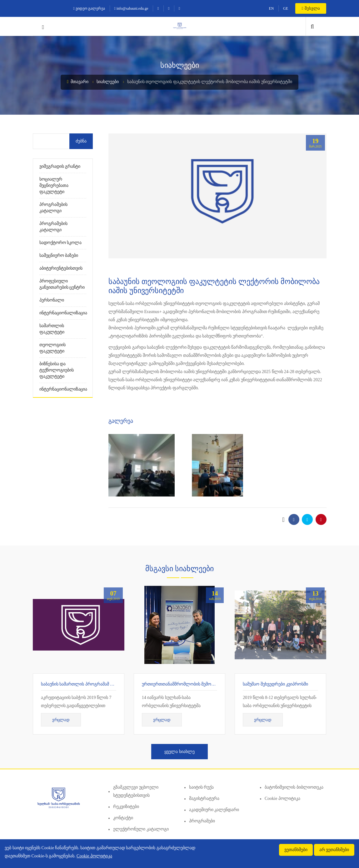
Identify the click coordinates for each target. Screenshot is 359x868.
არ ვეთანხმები (334, 850)
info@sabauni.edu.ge (131, 8)
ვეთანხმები (296, 850)
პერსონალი (52, 300)
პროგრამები (202, 821)
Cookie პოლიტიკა (282, 798)
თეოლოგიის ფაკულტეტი (52, 348)
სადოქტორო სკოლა (61, 243)
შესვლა (311, 8)
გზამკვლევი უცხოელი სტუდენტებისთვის (136, 791)
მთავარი (78, 82)
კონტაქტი (123, 818)
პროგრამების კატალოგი (53, 208)
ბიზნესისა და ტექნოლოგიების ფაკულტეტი (57, 370)
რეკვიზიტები (126, 807)
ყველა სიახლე (179, 752)
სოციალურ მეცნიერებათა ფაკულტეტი (54, 185)
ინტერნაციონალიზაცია (63, 313)
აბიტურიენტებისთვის (61, 268)
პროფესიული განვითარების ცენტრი (62, 284)
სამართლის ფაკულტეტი (52, 329)
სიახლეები (108, 82)
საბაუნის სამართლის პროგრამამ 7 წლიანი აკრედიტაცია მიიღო (107, 684)
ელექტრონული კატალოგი (141, 829)
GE (286, 8)
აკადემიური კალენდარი (214, 810)
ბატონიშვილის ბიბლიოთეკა (294, 787)
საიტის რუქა (202, 787)
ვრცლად (61, 720)
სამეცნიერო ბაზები (59, 255)
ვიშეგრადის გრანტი (60, 166)
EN (271, 8)
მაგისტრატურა (204, 798)
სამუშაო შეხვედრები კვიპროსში (275, 684)
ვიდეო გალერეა (89, 8)
